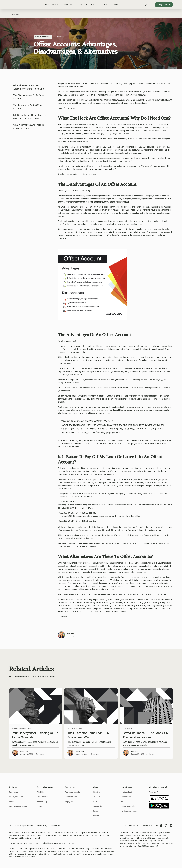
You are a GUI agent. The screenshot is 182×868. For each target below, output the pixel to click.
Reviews (96, 797)
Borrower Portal (155, 792)
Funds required (71, 797)
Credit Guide (126, 797)
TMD (123, 801)
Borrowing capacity (73, 792)
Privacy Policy (42, 826)
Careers (96, 811)
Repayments (70, 801)
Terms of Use (55, 826)
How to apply (42, 801)
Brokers (96, 816)
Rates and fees (43, 797)
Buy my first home (16, 797)
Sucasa (115, 5)
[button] (50, 5)
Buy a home (14, 792)
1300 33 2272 (130, 825)
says (110, 421)
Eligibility (40, 792)
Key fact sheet (126, 792)
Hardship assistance (129, 811)
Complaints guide (128, 806)
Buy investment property (19, 806)
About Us (83, 5)
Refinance (13, 801)
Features (40, 806)
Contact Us (97, 806)
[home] (15, 5)
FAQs (94, 5)
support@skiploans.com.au (147, 825)
